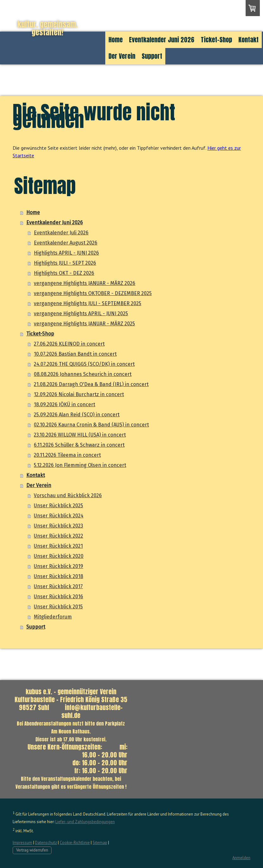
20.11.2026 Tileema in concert (67, 455)
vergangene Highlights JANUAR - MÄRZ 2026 (85, 283)
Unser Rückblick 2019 (58, 566)
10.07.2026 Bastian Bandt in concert (75, 354)
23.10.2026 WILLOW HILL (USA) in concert (80, 435)
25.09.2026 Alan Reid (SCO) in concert (77, 415)
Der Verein (122, 56)
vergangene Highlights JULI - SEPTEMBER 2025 (88, 303)
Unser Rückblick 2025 (58, 506)
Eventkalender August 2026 (66, 243)
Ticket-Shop (216, 40)
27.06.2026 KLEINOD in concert (69, 344)
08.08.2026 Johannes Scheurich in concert (83, 374)
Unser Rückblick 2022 (58, 536)
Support (152, 56)
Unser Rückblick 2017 (58, 586)
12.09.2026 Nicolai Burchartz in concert (79, 394)
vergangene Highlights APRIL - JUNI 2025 (81, 313)
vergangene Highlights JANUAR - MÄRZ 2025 (84, 324)
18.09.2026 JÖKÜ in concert (64, 404)
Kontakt (248, 40)
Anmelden (241, 858)
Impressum (22, 843)
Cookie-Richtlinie (75, 843)
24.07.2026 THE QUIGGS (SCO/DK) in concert (84, 364)
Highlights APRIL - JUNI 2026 (66, 253)
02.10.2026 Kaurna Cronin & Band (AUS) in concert (91, 425)
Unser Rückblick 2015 (58, 607)
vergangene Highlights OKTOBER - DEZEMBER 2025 (93, 293)
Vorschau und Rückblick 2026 (68, 495)
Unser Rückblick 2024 (59, 516)
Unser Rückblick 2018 (58, 576)
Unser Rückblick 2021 (58, 546)
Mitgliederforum (53, 617)
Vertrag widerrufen (32, 850)
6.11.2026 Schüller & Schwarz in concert (79, 445)
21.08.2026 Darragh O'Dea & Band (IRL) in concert (91, 384)
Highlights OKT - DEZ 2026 (64, 273)
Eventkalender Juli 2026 (61, 233)
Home (116, 40)
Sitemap (100, 843)
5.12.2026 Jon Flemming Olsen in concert (80, 465)
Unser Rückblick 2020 (59, 556)
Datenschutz (46, 843)
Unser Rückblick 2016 (58, 597)
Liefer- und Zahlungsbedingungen (85, 822)
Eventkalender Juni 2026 (162, 40)
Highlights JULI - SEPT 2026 (65, 263)
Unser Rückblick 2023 (58, 526)
